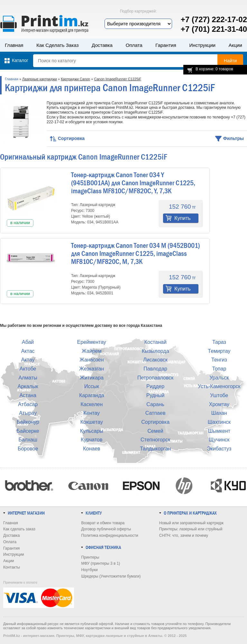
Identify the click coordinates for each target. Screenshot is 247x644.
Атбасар (28, 404)
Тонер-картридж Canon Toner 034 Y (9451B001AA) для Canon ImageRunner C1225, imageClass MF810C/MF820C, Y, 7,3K (133, 183)
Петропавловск (155, 378)
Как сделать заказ (57, 45)
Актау (28, 360)
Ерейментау (92, 342)
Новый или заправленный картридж (191, 523)
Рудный (156, 395)
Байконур (28, 422)
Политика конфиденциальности (110, 535)
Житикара (92, 378)
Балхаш (28, 440)
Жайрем (92, 351)
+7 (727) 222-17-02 (214, 19)
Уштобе (219, 395)
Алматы (28, 378)
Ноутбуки (89, 570)
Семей (155, 431)
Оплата (134, 45)
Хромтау (219, 404)
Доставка (102, 45)
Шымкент (219, 431)
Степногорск (155, 440)
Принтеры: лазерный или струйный (191, 529)
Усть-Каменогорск (219, 386)
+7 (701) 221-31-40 (214, 29)
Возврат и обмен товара (103, 523)
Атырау (28, 413)
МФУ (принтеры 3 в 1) (101, 563)
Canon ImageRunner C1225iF (118, 79)
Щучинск (219, 440)
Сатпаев (156, 413)
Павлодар (155, 369)
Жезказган (91, 369)
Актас (28, 351)
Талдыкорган (155, 449)
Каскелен (91, 404)
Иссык (92, 386)
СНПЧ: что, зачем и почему (184, 535)
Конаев (91, 449)
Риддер (155, 386)
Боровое (28, 449)
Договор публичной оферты (106, 529)
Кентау (91, 413)
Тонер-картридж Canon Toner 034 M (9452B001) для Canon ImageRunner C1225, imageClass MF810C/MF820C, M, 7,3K (136, 254)
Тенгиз (219, 360)
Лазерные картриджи (40, 79)
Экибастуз (219, 449)
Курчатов (91, 440)
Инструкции (202, 45)
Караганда (91, 395)
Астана (28, 395)
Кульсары (92, 431)
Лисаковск (155, 360)
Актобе (28, 369)
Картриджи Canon (75, 79)
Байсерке (28, 431)
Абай (28, 342)
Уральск (219, 378)
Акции (235, 45)
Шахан (219, 413)
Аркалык (28, 386)
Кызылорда (156, 351)
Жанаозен (91, 360)
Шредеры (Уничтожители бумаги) (111, 576)
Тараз (219, 342)
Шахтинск (219, 422)
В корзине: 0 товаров (214, 69)
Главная (14, 45)
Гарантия (166, 45)
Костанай (156, 342)
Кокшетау (92, 422)
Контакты (12, 567)
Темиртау (219, 351)
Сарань (155, 404)
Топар (219, 369)
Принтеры (90, 557)
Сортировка (155, 422)
